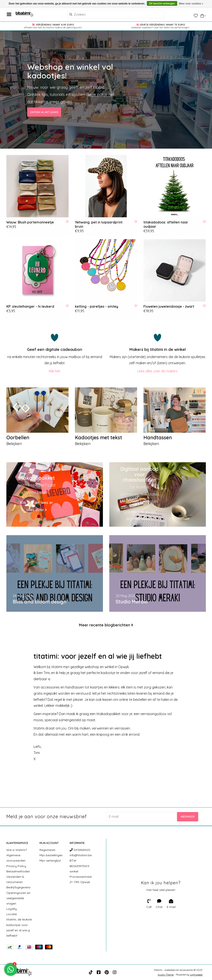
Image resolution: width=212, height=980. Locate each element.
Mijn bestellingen (51, 855)
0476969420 (80, 850)
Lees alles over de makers (157, 371)
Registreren (47, 850)
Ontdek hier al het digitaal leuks (140, 515)
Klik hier (55, 371)
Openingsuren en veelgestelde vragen (18, 898)
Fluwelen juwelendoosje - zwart (169, 306)
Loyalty (12, 909)
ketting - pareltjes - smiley (97, 306)
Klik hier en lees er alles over (37, 506)
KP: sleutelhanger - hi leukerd (30, 306)
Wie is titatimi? (17, 850)
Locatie (12, 914)
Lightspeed (196, 974)
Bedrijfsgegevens (18, 887)
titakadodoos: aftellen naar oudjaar (166, 224)
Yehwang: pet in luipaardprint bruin (99, 224)
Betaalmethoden (18, 871)
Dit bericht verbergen (162, 4)
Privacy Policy (16, 866)
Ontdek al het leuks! (44, 112)
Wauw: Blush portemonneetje (30, 222)
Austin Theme (166, 974)
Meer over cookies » (191, 4)
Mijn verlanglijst (50, 861)
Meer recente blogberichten (105, 625)
